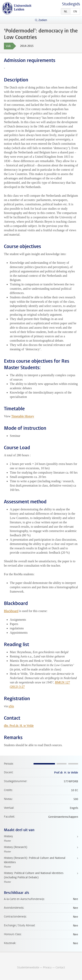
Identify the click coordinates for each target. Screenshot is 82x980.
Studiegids (71, 4)
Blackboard (11, 611)
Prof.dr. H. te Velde (66, 773)
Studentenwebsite (28, 968)
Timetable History (23, 416)
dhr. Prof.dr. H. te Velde (19, 726)
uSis (11, 706)
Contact (60, 968)
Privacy (47, 968)
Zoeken (43, 20)
